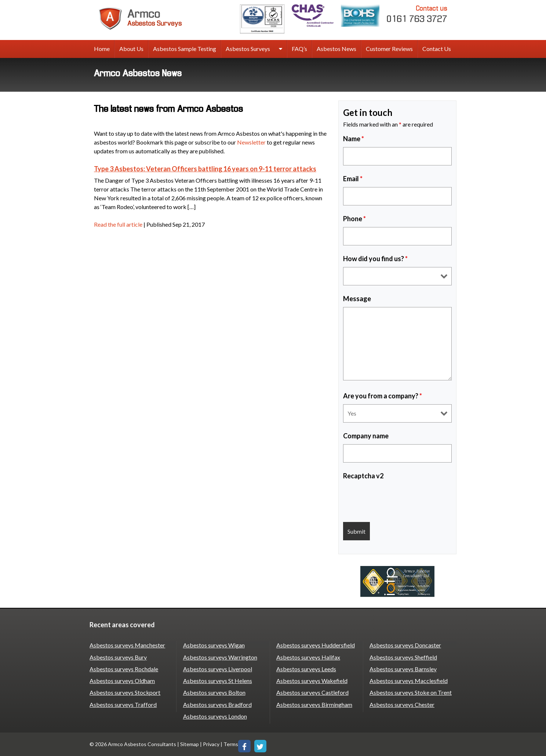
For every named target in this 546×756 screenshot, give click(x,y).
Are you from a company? (383, 396)
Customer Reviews (389, 49)
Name (354, 139)
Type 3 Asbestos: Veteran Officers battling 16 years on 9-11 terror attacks (205, 169)
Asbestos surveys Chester (402, 704)
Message (357, 299)
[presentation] (399, 498)
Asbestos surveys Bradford (217, 704)
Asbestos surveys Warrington (220, 657)
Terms (231, 743)
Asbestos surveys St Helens (217, 680)
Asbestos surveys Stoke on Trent (411, 692)
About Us (131, 49)
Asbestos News (336, 49)
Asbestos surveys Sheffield (403, 657)
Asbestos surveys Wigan (214, 645)
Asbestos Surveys (248, 49)
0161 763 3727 (417, 14)
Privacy (211, 743)
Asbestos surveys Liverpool (217, 669)
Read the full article (118, 224)
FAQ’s (299, 49)
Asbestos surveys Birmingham (314, 704)
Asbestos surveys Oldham (122, 680)
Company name (366, 436)
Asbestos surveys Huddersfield (315, 645)
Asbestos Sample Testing (185, 49)
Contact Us (437, 49)
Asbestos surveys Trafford (123, 704)
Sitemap (190, 743)
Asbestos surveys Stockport (125, 692)
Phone (354, 219)
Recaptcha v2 (363, 476)
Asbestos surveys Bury (118, 657)
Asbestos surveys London (215, 715)
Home (102, 49)
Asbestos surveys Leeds (306, 669)
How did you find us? (375, 259)
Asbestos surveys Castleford (312, 692)
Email (353, 179)
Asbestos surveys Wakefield (312, 680)
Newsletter (251, 142)
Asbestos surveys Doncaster (405, 645)
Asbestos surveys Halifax (308, 657)
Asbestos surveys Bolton (214, 692)
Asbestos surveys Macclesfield (409, 680)
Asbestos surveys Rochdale (124, 669)
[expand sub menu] (281, 49)
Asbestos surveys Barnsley (403, 669)
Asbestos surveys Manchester (127, 645)
